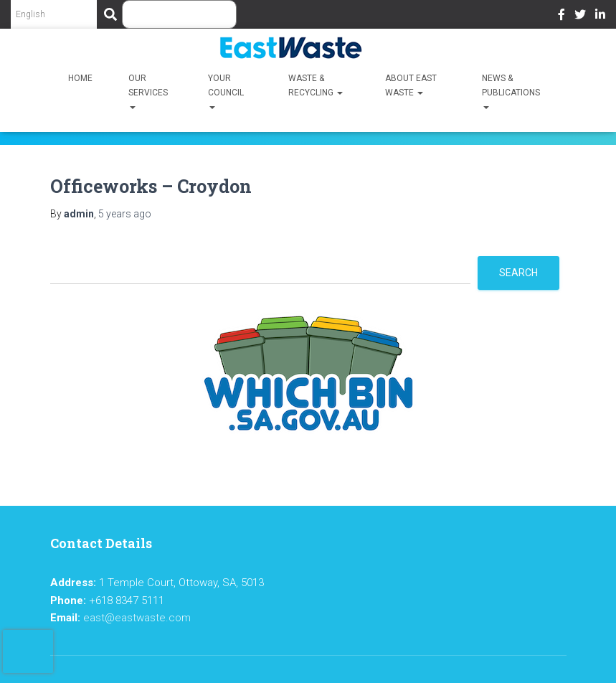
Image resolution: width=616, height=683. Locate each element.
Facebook (561, 17)
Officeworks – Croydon (151, 186)
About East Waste (411, 85)
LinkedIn (600, 17)
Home (80, 78)
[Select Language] (54, 14)
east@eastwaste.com (137, 618)
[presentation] (28, 651)
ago (125, 214)
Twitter (580, 17)
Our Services (148, 93)
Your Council (226, 93)
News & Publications (511, 93)
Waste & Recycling (316, 85)
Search (518, 273)
